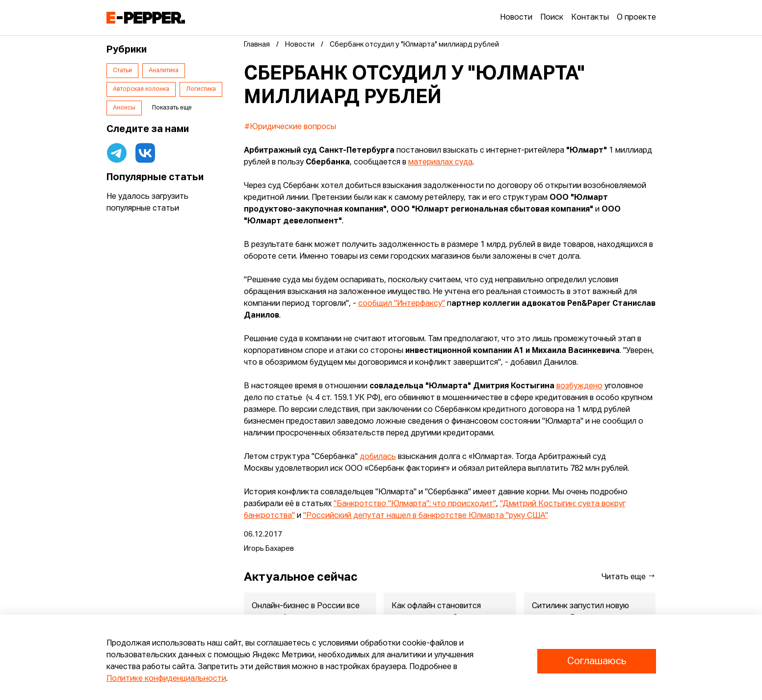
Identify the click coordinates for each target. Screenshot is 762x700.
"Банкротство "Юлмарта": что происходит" (415, 504)
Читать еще (629, 577)
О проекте (636, 18)
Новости (516, 18)
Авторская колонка (141, 89)
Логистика (201, 89)
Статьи (122, 71)
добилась (378, 457)
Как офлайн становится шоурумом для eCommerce (442, 612)
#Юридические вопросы (290, 127)
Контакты (590, 18)
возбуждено (579, 386)
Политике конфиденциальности (166, 679)
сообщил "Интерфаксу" (402, 304)
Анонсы (124, 108)
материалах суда (440, 162)
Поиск (552, 18)
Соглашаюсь (597, 661)
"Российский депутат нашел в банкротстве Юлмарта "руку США (424, 516)
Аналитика (164, 71)
